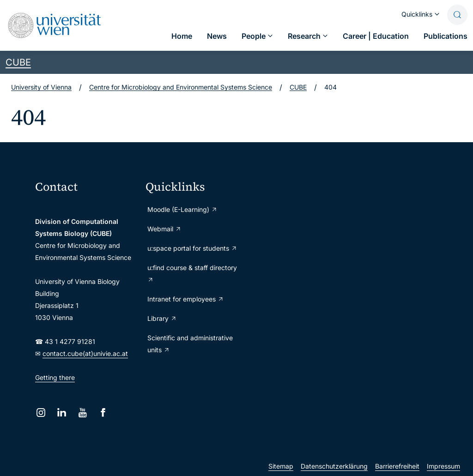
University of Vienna (41, 87)
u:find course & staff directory (192, 274)
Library (162, 318)
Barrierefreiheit (397, 466)
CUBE (18, 62)
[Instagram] (41, 413)
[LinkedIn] (62, 413)
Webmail (164, 229)
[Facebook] (103, 413)
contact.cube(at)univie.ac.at (85, 353)
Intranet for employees (186, 299)
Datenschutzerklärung (334, 466)
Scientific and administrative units (190, 344)
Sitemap (281, 466)
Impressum (443, 466)
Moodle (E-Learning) (182, 209)
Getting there (55, 377)
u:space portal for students (192, 248)
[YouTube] (82, 413)
